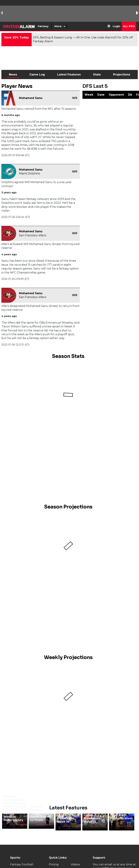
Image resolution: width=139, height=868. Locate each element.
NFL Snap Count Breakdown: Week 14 (66, 817)
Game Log (37, 75)
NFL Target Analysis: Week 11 (122, 818)
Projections (122, 75)
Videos (75, 864)
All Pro (129, 26)
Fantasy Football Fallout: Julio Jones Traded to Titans (40, 813)
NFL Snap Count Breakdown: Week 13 (92, 817)
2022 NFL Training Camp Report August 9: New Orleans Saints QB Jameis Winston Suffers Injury (15, 808)
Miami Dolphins (29, 173)
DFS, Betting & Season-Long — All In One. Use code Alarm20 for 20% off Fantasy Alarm (83, 39)
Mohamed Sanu (31, 98)
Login (116, 26)
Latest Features (69, 75)
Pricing (54, 864)
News (13, 75)
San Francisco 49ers (33, 235)
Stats (97, 75)
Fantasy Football (22, 864)
